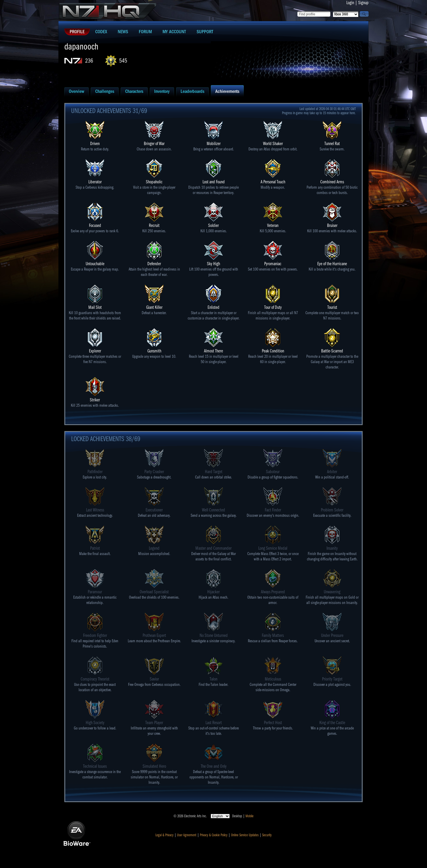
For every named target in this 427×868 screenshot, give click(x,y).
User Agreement (187, 835)
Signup (363, 3)
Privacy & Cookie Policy (214, 835)
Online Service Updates (245, 835)
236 (89, 61)
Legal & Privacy (164, 835)
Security (267, 835)
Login (350, 3)
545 (123, 61)
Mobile (250, 816)
